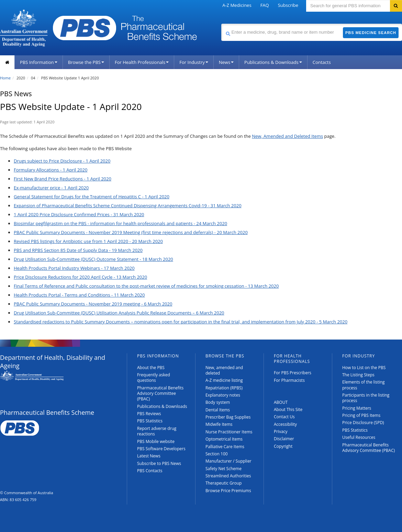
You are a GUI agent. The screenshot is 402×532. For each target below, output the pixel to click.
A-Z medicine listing (224, 380)
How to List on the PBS (364, 368)
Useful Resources (359, 437)
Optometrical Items (224, 439)
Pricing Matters (357, 408)
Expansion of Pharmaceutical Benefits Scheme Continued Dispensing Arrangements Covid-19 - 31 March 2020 (128, 206)
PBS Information (39, 62)
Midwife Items (219, 424)
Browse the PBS (86, 62)
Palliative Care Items (225, 447)
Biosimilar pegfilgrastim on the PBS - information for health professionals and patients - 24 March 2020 (120, 223)
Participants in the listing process (366, 398)
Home (5, 78)
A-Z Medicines (237, 5)
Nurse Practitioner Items (229, 432)
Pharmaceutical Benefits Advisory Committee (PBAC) (160, 394)
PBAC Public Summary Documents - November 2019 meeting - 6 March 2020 (93, 304)
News (226, 62)
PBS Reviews (149, 414)
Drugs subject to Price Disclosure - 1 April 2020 (62, 161)
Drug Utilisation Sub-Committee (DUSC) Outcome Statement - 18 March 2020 (93, 259)
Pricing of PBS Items (361, 415)
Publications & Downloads (273, 62)
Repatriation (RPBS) (224, 388)
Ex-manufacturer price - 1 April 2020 (51, 188)
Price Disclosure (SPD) (363, 423)
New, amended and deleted (224, 370)
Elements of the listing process (364, 385)
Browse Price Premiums (228, 491)
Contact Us (284, 417)
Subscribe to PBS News (159, 463)
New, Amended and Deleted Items (287, 136)
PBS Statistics (150, 421)
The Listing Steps (358, 375)
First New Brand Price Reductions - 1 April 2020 (63, 179)
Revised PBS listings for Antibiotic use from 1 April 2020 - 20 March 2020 (88, 241)
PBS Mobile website (156, 441)
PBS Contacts (150, 471)
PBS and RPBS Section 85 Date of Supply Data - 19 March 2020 (78, 250)
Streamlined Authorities (228, 476)
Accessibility (285, 424)
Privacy (281, 431)
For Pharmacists (289, 380)
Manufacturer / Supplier (228, 461)
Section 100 (217, 454)
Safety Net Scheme (224, 469)
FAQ (265, 5)
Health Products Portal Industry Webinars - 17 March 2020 (74, 268)
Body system (218, 402)
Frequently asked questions (154, 378)
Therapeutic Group (224, 483)
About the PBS (151, 368)
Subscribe (288, 5)
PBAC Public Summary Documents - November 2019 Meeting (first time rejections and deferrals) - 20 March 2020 (131, 232)
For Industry (194, 62)
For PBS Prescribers (293, 373)
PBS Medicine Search (371, 33)
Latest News (149, 456)
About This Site (288, 409)
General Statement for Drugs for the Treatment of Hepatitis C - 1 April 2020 (92, 197)
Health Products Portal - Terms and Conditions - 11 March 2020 (79, 295)
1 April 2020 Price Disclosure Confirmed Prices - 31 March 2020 (79, 214)
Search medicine (221, 24)
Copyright (283, 446)
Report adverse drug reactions (157, 431)
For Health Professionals (142, 62)
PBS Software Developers (161, 449)
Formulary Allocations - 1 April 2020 (51, 170)
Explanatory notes (223, 395)
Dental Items (218, 410)
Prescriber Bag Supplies (228, 417)
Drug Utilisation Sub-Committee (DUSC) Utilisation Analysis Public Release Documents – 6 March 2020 (119, 313)
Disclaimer (284, 439)
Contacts (322, 62)
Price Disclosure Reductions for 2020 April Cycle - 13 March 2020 (80, 277)
